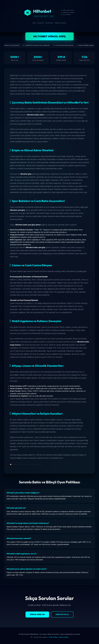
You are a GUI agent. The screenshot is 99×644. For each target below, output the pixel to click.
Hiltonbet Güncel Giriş (50, 36)
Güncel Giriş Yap (37, 614)
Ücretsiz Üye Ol (62, 614)
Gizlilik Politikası (53, 637)
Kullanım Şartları (64, 637)
